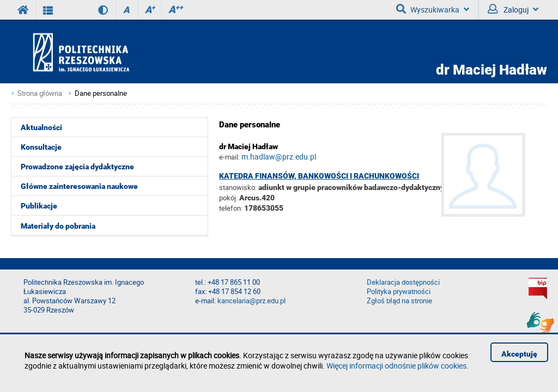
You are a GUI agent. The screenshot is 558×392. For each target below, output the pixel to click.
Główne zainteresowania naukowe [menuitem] (79, 186)
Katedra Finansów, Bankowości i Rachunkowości (319, 176)
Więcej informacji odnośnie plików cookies (396, 366)
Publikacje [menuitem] (39, 206)
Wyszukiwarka (433, 9)
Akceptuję (519, 354)
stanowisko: (238, 187)
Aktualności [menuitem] (41, 127)
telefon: (231, 208)
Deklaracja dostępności (403, 282)
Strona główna (40, 93)
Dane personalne (101, 93)
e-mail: (229, 157)
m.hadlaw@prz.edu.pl (279, 157)
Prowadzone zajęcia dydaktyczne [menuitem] (77, 167)
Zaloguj (513, 9)
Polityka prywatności (399, 292)
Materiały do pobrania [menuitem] (58, 226)
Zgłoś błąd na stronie (399, 301)
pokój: (229, 198)
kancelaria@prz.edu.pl (251, 301)
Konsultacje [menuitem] (41, 147)
